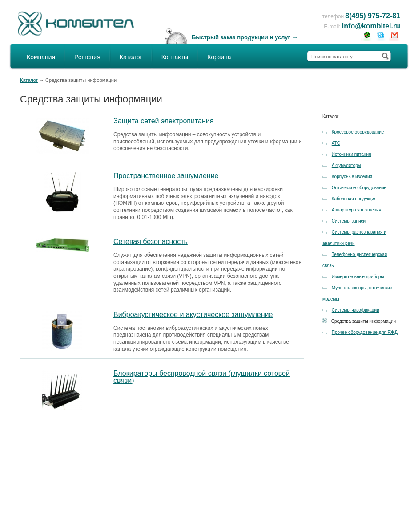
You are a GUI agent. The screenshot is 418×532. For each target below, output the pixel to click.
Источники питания (352, 154)
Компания (41, 57)
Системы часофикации (356, 310)
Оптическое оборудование (359, 188)
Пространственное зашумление (166, 176)
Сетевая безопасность (151, 242)
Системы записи (349, 221)
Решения (87, 57)
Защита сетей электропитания (163, 121)
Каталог (131, 57)
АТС (336, 143)
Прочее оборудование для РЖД (365, 332)
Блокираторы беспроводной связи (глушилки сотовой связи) (202, 377)
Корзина (219, 57)
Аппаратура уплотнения (356, 210)
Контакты (175, 57)
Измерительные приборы (358, 277)
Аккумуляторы (346, 165)
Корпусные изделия (352, 177)
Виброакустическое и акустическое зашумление (193, 315)
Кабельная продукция (354, 199)
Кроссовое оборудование (358, 132)
